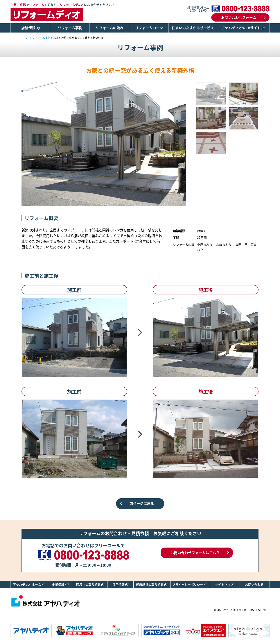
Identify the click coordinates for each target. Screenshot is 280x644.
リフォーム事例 (70, 28)
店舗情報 (31, 28)
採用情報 (121, 584)
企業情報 (60, 584)
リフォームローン (149, 28)
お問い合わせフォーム (239, 17)
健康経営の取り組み (152, 584)
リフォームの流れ (109, 28)
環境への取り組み (91, 584)
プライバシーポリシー (190, 584)
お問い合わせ (254, 584)
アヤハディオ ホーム (29, 584)
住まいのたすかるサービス (193, 28)
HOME (25, 38)
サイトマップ (224, 584)
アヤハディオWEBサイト (243, 28)
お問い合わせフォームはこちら (195, 553)
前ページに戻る (142, 503)
